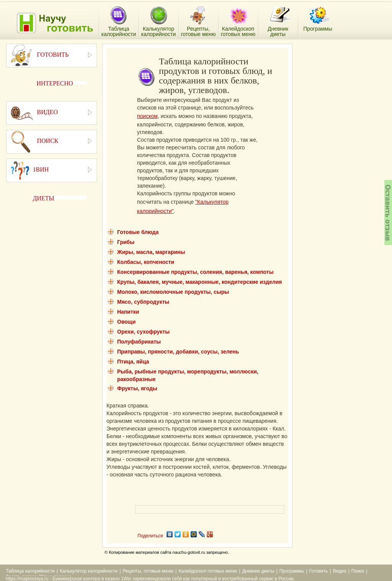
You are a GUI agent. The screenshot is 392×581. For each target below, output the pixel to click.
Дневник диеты (258, 571)
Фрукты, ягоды (137, 388)
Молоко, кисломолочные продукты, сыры (173, 292)
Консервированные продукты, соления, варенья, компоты (195, 272)
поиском (147, 116)
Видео (340, 571)
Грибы (126, 242)
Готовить (319, 571)
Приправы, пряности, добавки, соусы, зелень (178, 352)
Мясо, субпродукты (143, 302)
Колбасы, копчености (146, 262)
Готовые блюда (138, 232)
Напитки (128, 312)
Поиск (358, 571)
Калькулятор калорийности (89, 571)
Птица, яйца (133, 362)
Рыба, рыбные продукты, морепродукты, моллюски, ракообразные (188, 375)
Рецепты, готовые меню (148, 571)
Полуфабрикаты (139, 342)
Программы (292, 571)
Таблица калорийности (30, 571)
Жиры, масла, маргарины (151, 252)
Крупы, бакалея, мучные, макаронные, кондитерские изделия (199, 282)
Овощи (126, 322)
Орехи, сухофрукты (143, 332)
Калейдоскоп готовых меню (208, 571)
